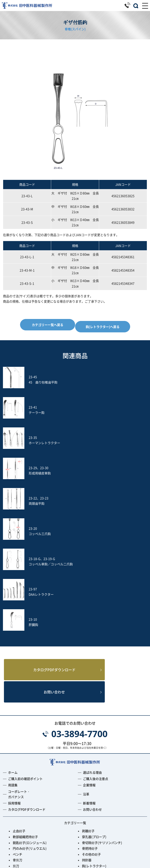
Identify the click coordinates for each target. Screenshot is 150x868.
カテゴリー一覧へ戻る (48, 325)
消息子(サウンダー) (27, 770)
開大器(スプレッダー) (28, 753)
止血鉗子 (19, 712)
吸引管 (87, 782)
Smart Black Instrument (100, 811)
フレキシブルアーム (27, 799)
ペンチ (17, 735)
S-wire (18, 793)
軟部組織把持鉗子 (25, 718)
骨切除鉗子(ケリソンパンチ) (102, 724)
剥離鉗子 (88, 712)
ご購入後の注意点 (96, 660)
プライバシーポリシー (75, 854)
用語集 (13, 666)
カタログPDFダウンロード (48, 549)
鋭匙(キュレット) (25, 764)
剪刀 (16, 747)
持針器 (87, 741)
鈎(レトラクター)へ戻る (103, 327)
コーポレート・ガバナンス (19, 675)
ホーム (13, 653)
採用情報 (14, 684)
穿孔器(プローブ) (94, 718)
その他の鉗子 (91, 735)
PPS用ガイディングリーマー (102, 805)
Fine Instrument (25, 805)
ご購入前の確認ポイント (25, 660)
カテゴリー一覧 (75, 704)
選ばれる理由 (92, 653)
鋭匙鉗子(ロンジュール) (30, 724)
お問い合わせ (48, 572)
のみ (85, 776)
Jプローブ (89, 793)
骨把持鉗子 (90, 729)
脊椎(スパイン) (75, 29)
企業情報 (89, 666)
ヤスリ (17, 788)
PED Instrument (94, 799)
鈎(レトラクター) (94, 747)
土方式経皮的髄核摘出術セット (104, 788)
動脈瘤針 (88, 770)
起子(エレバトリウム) (28, 758)
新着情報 (89, 684)
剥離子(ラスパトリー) (97, 758)
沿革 (86, 675)
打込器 (17, 782)
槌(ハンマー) (91, 764)
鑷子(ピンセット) (25, 776)
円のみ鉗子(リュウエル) (30, 729)
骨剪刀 (17, 741)
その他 (17, 817)
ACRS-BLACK (22, 811)
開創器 (87, 753)
